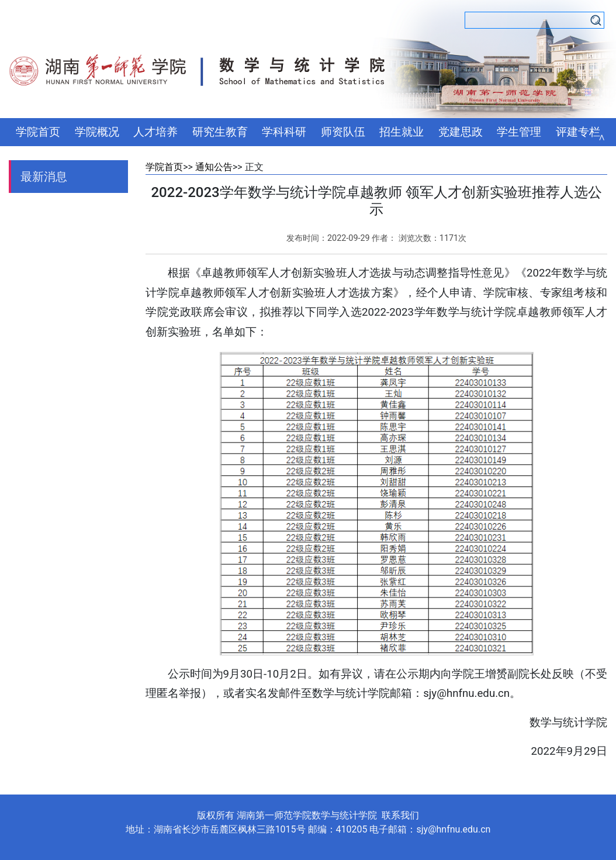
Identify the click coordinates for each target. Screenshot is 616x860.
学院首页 (38, 132)
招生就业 (402, 132)
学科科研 (284, 132)
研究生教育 (220, 132)
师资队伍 (343, 132)
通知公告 (214, 167)
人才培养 (155, 132)
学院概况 (97, 132)
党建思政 (461, 132)
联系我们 (400, 815)
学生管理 (519, 132)
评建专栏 (578, 132)
